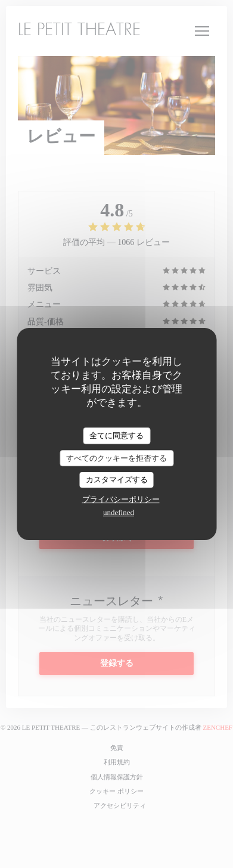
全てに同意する (117, 435)
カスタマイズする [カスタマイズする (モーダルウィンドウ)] (117, 480)
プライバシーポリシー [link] (121, 499)
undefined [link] (119, 512)
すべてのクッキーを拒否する (117, 458)
